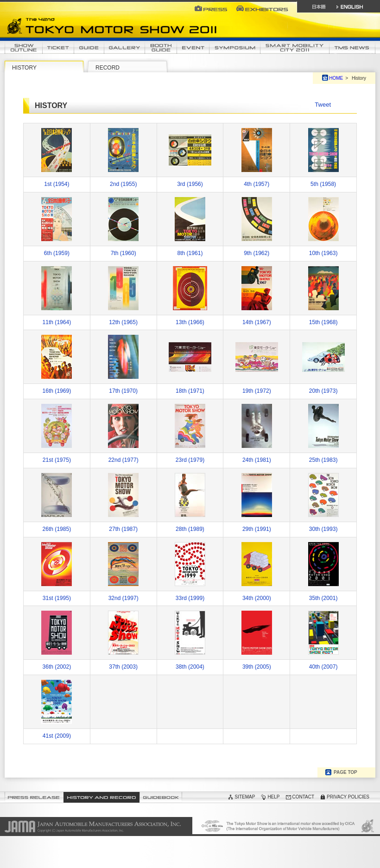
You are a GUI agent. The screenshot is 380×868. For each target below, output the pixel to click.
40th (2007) (323, 667)
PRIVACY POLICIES (348, 797)
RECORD (108, 68)
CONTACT (304, 797)
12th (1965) (123, 322)
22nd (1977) (123, 460)
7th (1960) (123, 253)
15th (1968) (323, 322)
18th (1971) (190, 391)
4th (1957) (256, 184)
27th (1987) (123, 529)
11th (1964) (57, 322)
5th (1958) (323, 184)
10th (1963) (323, 253)
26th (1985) (57, 529)
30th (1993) (323, 529)
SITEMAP (245, 797)
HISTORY (24, 68)
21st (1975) (57, 460)
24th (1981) (257, 460)
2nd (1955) (123, 184)
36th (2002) (57, 667)
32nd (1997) (123, 598)
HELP (273, 797)
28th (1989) (190, 529)
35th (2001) (323, 598)
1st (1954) (57, 184)
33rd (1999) (190, 598)
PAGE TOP (345, 772)
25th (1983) (323, 460)
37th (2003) (123, 667)
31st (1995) (57, 598)
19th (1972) (257, 391)
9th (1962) (256, 253)
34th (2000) (257, 598)
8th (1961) (190, 253)
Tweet (323, 105)
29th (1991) (257, 529)
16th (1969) (57, 391)
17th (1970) (123, 391)
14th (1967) (257, 322)
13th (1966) (190, 322)
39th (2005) (257, 667)
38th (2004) (190, 667)
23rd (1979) (190, 460)
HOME (336, 78)
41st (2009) (57, 736)
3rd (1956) (190, 184)
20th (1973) (323, 391)
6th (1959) (57, 253)
